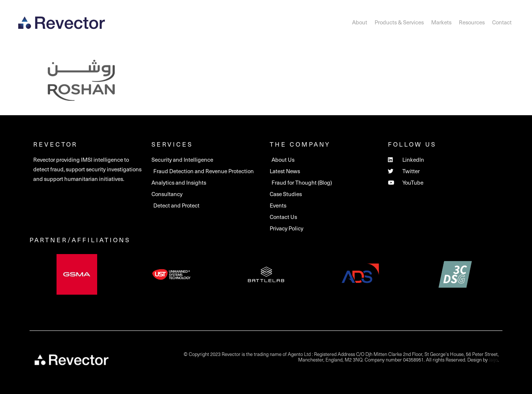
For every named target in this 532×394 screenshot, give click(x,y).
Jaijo (493, 359)
